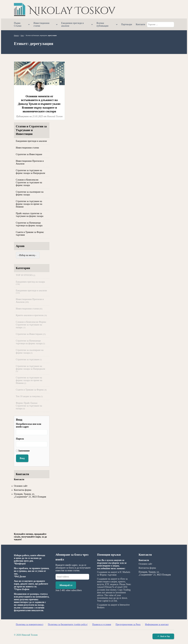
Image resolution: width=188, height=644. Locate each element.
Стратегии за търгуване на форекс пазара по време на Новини (29, 204)
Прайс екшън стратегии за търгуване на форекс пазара (30, 215)
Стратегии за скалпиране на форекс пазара (30, 193)
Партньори (127, 24)
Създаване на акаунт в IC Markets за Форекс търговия (114, 573)
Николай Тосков (55, 116)
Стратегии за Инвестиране (29, 154)
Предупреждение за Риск (128, 624)
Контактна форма (23, 490)
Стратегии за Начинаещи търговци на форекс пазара (29, 224)
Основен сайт (21, 486)
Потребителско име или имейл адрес (29, 425)
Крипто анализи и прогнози (30, 315)
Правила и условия (102, 624)
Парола (20, 439)
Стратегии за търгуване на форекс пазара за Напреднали (31, 172)
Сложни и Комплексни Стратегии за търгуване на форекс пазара (29, 182)
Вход (22, 458)
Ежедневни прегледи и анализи (73, 24)
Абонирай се (66, 585)
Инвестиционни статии (41, 24)
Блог (22, 35)
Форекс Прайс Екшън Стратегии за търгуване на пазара (29, 406)
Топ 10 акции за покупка (28, 396)
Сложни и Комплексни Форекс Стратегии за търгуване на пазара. (31, 325)
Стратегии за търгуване (28, 359)
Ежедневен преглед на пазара (30, 282)
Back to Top (163, 636)
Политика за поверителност (30, 624)
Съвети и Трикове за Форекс (30, 390)
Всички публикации (102, 24)
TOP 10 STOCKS (24, 275)
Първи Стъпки (18, 24)
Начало (16, 35)
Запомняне (24, 451)
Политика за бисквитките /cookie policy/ (68, 624)
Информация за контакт (157, 624)
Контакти (141, 24)
